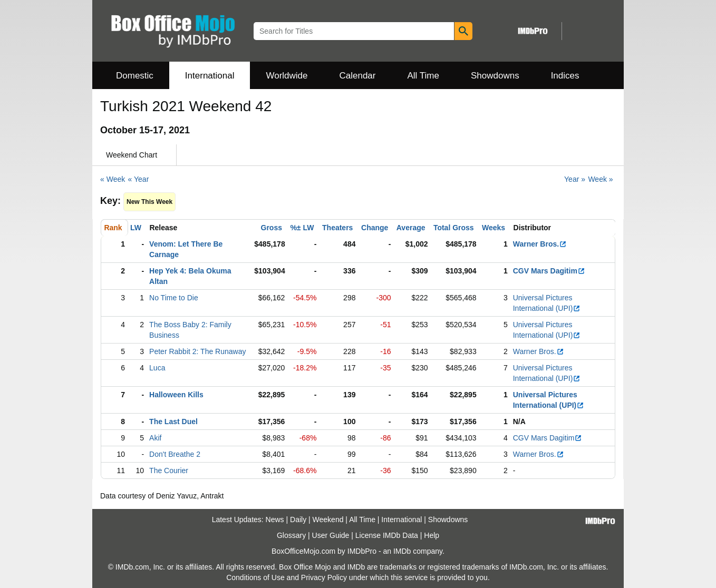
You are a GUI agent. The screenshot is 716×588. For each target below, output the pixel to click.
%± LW (302, 228)
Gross (272, 228)
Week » (600, 179)
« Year (139, 179)
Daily (298, 520)
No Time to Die (174, 298)
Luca (157, 368)
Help (432, 535)
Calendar (358, 76)
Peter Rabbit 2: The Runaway (197, 351)
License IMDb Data (387, 535)
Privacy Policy (324, 577)
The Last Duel (173, 422)
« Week (113, 179)
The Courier (169, 471)
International (210, 76)
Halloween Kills (176, 395)
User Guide (331, 535)
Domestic (135, 76)
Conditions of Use (255, 577)
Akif (155, 438)
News (275, 520)
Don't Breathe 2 (175, 454)
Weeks (494, 228)
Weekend (328, 520)
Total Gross (454, 228)
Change (375, 228)
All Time (423, 76)
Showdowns (495, 76)
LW (136, 228)
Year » (575, 179)
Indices (565, 76)
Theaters (337, 228)
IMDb (402, 551)
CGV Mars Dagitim (549, 271)
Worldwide (287, 76)
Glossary (291, 535)
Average (411, 228)
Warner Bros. (540, 244)
